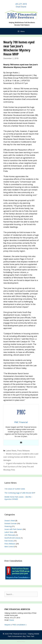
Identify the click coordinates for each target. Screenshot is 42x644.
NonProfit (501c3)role (12, 538)
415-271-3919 (21, 4)
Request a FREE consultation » (16, 625)
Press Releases (24, 451)
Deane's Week (10, 521)
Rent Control (9, 547)
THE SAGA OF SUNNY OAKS (15, 489)
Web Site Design (21, 642)
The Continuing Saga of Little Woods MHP (20, 493)
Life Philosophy (10, 535)
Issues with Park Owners (13, 529)
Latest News (11, 451)
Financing (8, 526)
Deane (12, 620)
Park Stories (9, 541)
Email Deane (21, 7)
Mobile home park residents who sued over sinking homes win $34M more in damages (21, 457)
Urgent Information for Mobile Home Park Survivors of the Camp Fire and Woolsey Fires (20, 467)
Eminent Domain (11, 523)
